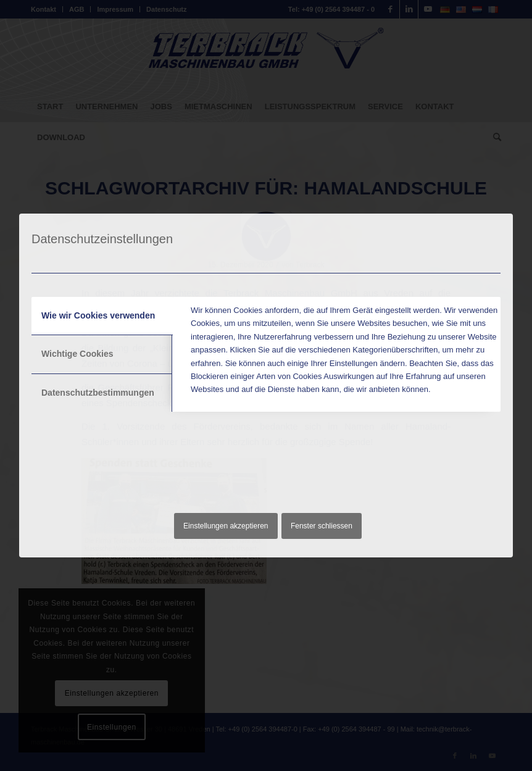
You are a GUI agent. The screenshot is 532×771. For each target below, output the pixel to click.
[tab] (102, 316)
